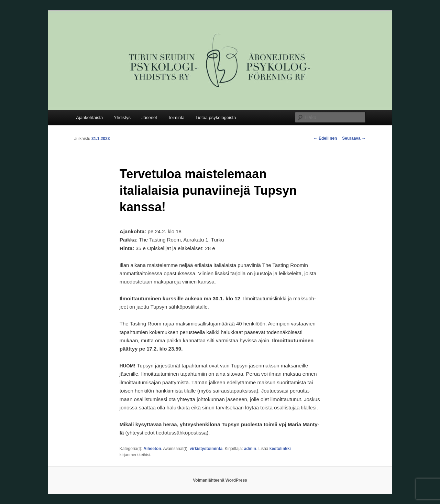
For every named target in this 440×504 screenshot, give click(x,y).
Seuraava (354, 138)
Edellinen (325, 138)
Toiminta (176, 117)
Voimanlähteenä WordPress (220, 480)
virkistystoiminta (206, 449)
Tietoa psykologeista (216, 117)
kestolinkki (280, 449)
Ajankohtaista (89, 117)
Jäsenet (149, 117)
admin (250, 449)
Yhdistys (122, 117)
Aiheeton (152, 449)
